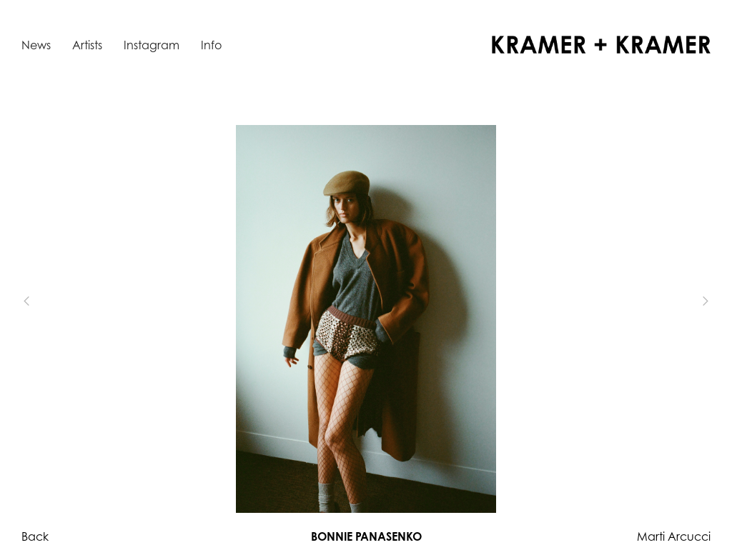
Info (211, 45)
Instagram (152, 45)
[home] (601, 45)
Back (35, 536)
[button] (50, 301)
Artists (87, 45)
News (36, 45)
